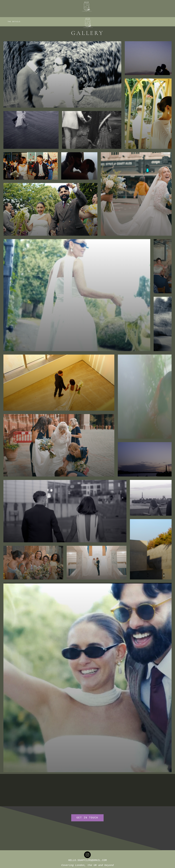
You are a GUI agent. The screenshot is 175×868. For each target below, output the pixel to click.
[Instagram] (87, 855)
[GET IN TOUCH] (87, 818)
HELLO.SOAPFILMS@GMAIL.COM (87, 860)
